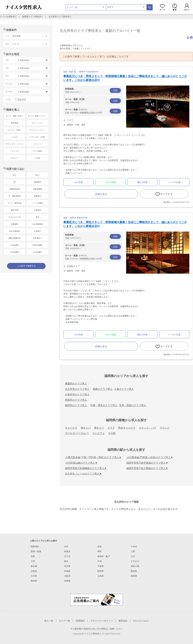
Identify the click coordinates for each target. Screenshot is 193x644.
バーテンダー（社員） (38, 137)
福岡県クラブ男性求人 (33, 17)
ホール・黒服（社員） (15, 116)
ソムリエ (15, 137)
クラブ (111, 428)
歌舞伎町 (35, 546)
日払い (38, 175)
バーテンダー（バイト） (15, 144)
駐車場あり (38, 238)
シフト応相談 (38, 203)
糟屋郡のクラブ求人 (76, 384)
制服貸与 (38, 196)
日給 (93, 111)
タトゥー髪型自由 (15, 203)
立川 (133, 556)
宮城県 (67, 571)
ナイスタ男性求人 (8, 17)
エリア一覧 (64, 621)
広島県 (101, 576)
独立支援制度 (15, 231)
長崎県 (134, 576)
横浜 (66, 561)
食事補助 (15, 224)
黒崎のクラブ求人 (103, 389)
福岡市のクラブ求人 (76, 405)
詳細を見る (101, 194)
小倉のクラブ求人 (124, 389)
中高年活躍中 (38, 245)
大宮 (33, 561)
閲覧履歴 (175, 7)
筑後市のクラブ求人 (76, 400)
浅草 (33, 556)
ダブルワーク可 (15, 217)
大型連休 (38, 210)
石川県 (34, 576)
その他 (112, 433)
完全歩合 (22, 99)
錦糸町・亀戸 (104, 556)
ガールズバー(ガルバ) (77, 433)
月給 (93, 90)
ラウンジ (165, 428)
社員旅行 (38, 231)
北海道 (34, 571)
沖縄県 (67, 581)
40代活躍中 (14, 245)
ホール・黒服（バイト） (38, 116)
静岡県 (101, 571)
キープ (162, 7)
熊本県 (34, 581)
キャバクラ (71, 428)
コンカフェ (98, 433)
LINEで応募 (110, 182)
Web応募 (78, 182)
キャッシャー (38, 123)
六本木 (134, 546)
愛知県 (134, 571)
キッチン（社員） (15, 130)
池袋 (99, 546)
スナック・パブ (148, 428)
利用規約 (80, 621)
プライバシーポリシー (102, 621)
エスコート (15, 158)
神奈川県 (135, 566)
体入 (15, 175)
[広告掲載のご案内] (96, 599)
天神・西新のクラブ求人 (133, 405)
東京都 (34, 566)
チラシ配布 (38, 151)
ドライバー (38, 144)
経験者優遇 (38, 189)
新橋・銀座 (36, 551)
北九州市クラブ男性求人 (60, 17)
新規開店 (38, 182)
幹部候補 (15, 123)
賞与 (38, 217)
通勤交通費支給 (15, 238)
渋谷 (66, 546)
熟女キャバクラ (127, 428)
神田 (99, 551)
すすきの (135, 561)
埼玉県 (67, 566)
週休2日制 (15, 210)
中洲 (99, 561)
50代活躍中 (14, 252)
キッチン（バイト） (38, 130)
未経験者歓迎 (15, 189)
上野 (133, 551)
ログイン (187, 7)
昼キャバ (99, 428)
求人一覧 (49, 621)
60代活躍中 (37, 252)
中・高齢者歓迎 (15, 196)
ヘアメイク (15, 151)
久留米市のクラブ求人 (77, 394)
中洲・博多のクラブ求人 (104, 405)
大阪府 (67, 576)
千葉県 (101, 566)
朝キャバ (86, 428)
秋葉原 (67, 551)
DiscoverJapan (141, 621)
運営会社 (123, 621)
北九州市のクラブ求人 (77, 389)
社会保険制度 (38, 224)
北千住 (67, 556)
